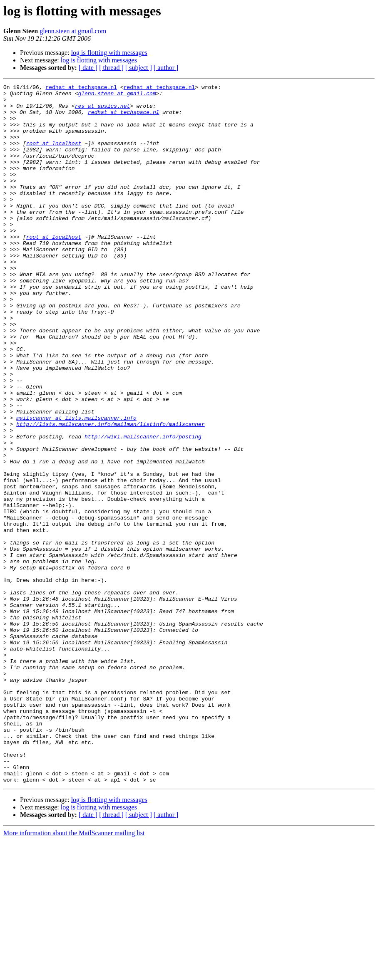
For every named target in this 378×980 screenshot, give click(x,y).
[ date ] (88, 68)
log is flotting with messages (109, 53)
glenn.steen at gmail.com (73, 31)
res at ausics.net (103, 111)
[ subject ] (139, 68)
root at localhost (54, 156)
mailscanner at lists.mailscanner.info (76, 485)
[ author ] (166, 68)
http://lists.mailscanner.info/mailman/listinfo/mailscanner (110, 492)
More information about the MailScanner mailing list (74, 973)
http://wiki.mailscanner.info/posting (143, 507)
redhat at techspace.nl (81, 88)
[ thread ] (111, 68)
